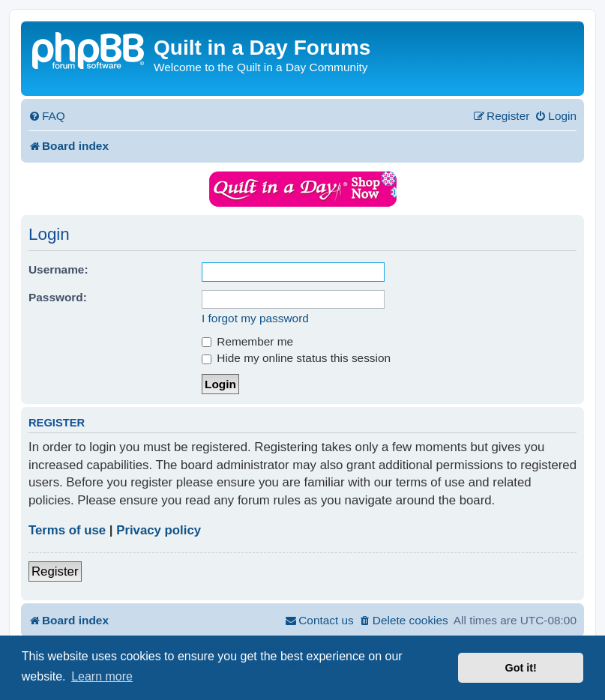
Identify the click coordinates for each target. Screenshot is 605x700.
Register (55, 571)
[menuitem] (47, 116)
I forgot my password (255, 318)
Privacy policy (159, 530)
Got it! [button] (521, 668)
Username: (58, 269)
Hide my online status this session (296, 358)
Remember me (247, 341)
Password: (58, 297)
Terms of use (67, 530)
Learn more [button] (102, 676)
